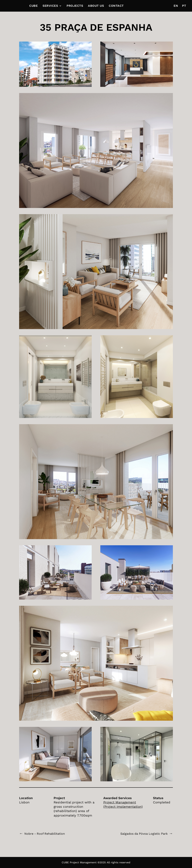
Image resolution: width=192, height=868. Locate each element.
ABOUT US (96, 6)
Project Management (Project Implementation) (123, 804)
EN (176, 6)
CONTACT (116, 6)
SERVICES (50, 6)
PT (184, 6)
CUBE (33, 6)
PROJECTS (75, 6)
